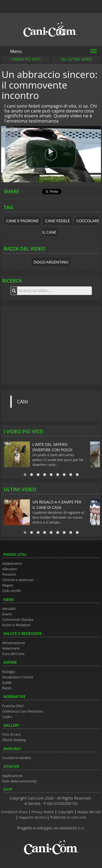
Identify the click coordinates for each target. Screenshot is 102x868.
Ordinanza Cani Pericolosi (23, 711)
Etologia (9, 672)
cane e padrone (22, 221)
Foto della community (19, 781)
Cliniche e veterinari (18, 580)
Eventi (7, 614)
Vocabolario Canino (18, 677)
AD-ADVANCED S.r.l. (69, 828)
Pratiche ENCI (13, 706)
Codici (7, 717)
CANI (23, 402)
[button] (51, 154)
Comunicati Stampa (18, 620)
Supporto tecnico (33, 817)
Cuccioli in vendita (17, 758)
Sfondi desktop (14, 740)
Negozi (8, 585)
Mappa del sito (89, 812)
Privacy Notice (43, 812)
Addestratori (12, 564)
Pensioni (9, 574)
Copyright (66, 812)
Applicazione (12, 776)
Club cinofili (11, 591)
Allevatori (10, 569)
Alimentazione (14, 643)
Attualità (9, 609)
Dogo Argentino (51, 262)
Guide (7, 683)
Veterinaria (11, 648)
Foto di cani (11, 734)
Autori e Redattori (16, 625)
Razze (7, 688)
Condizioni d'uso (15, 812)
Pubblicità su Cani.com (68, 817)
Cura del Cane (13, 654)
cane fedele (58, 221)
